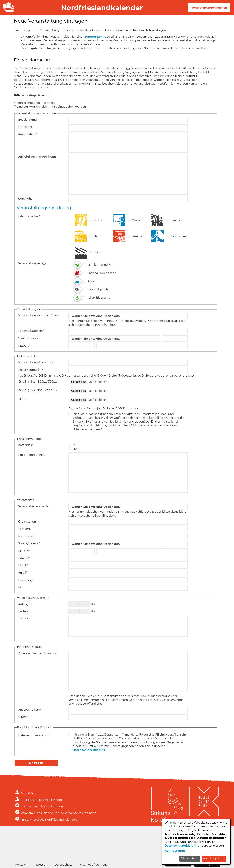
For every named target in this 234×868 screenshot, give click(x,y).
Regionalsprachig (99, 289)
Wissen (137, 220)
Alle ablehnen (190, 858)
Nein (76, 449)
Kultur (98, 220)
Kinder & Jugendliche (101, 273)
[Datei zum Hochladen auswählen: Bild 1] (128, 382)
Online (91, 281)
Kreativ (137, 236)
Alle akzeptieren (214, 858)
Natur (98, 236)
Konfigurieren (175, 851)
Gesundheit (179, 236)
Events (175, 220)
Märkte (99, 253)
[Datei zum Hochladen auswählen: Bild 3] (128, 400)
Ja (74, 444)
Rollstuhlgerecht (98, 298)
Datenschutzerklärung (89, 750)
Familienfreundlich (100, 265)
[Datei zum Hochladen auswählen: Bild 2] (128, 391)
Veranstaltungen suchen (209, 8)
